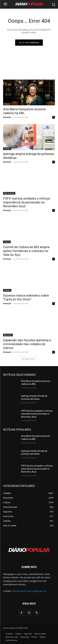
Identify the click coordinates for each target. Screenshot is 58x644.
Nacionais (8, 335)
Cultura (7, 104)
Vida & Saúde (9, 193)
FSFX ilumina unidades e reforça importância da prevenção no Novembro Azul (26, 202)
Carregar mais (29, 359)
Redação (7, 117)
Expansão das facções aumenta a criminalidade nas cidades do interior (27, 344)
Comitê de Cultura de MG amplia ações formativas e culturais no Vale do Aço (26, 251)
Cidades (7, 149)
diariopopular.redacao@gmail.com (29, 591)
